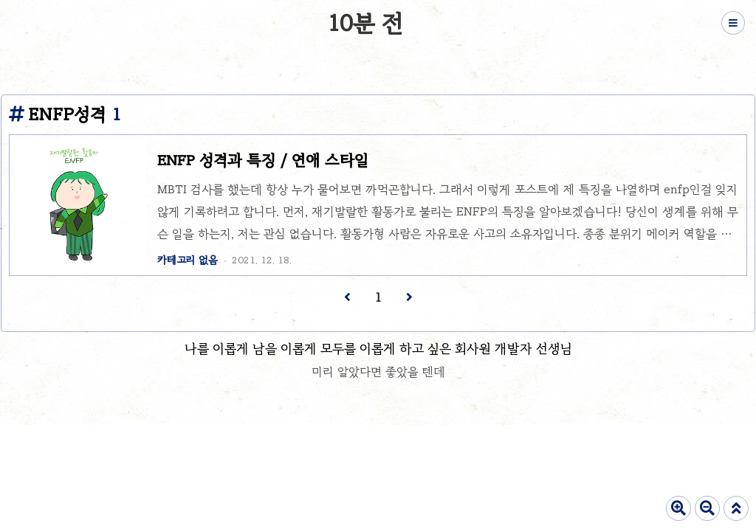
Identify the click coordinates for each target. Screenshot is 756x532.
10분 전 (365, 23)
